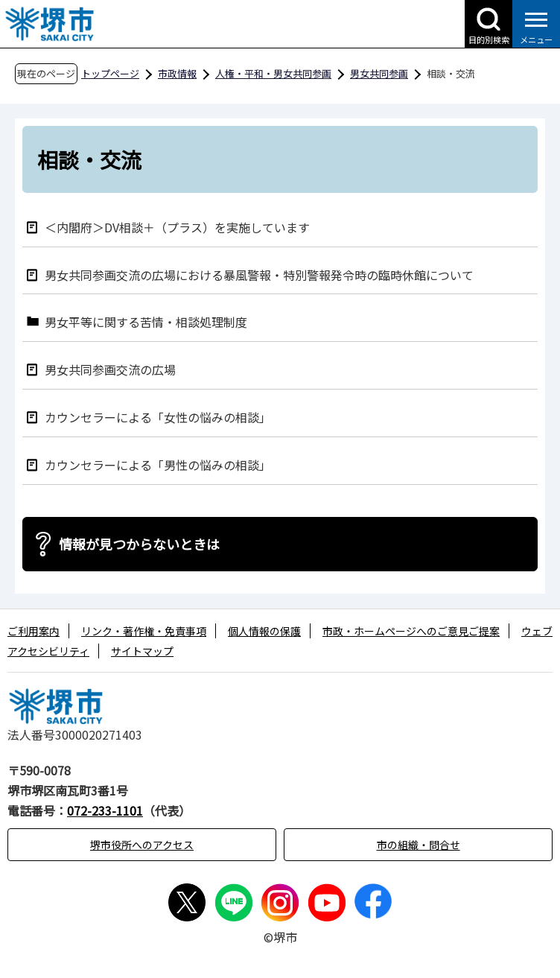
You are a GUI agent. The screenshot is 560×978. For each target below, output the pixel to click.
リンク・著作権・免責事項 (144, 631)
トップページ (110, 73)
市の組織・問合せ (419, 845)
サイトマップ (142, 651)
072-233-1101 (105, 810)
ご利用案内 (34, 631)
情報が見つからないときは (139, 544)
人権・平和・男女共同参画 (273, 73)
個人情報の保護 (264, 631)
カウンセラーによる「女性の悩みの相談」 (158, 417)
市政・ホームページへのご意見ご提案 (411, 631)
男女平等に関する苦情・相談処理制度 (146, 321)
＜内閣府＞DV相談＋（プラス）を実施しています (177, 227)
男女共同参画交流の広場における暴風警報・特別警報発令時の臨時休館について (259, 274)
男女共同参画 (379, 73)
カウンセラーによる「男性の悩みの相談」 (158, 464)
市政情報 (177, 73)
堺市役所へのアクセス (142, 845)
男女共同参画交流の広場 (110, 369)
